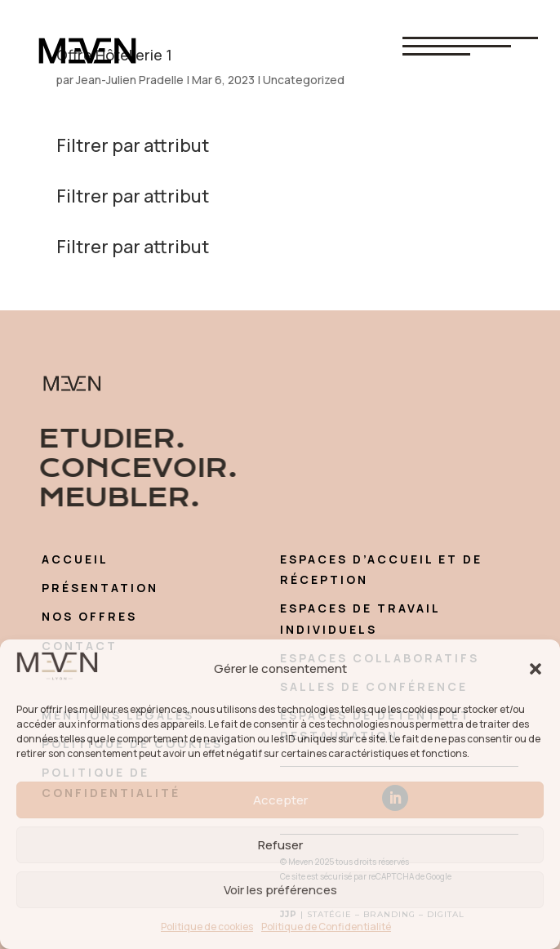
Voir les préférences (280, 890)
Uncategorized (304, 80)
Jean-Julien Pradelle (130, 80)
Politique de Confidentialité (326, 927)
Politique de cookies (207, 927)
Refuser (280, 845)
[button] (536, 669)
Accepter (280, 800)
